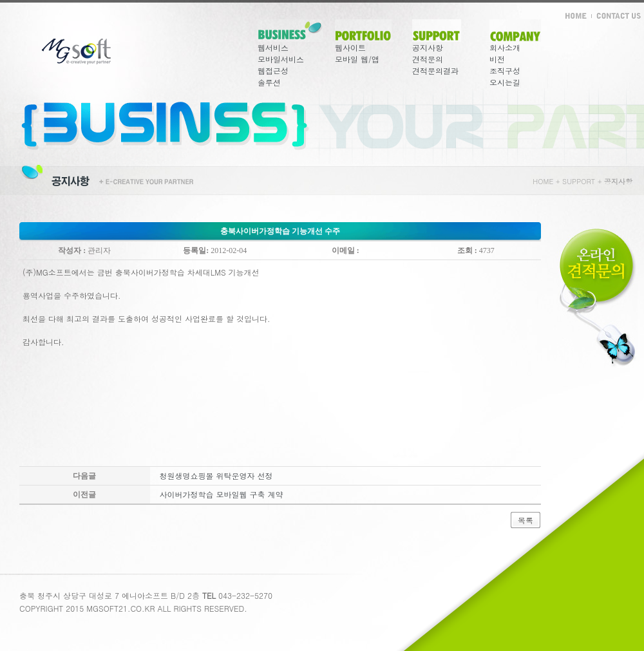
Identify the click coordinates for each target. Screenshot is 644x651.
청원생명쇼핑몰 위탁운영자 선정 (216, 476)
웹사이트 (350, 47)
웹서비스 (273, 47)
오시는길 (505, 82)
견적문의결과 (435, 71)
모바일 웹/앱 (357, 59)
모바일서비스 (281, 59)
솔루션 (269, 82)
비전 (497, 59)
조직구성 (505, 71)
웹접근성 (273, 71)
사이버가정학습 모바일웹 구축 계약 (222, 494)
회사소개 (505, 47)
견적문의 (428, 59)
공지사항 (428, 47)
